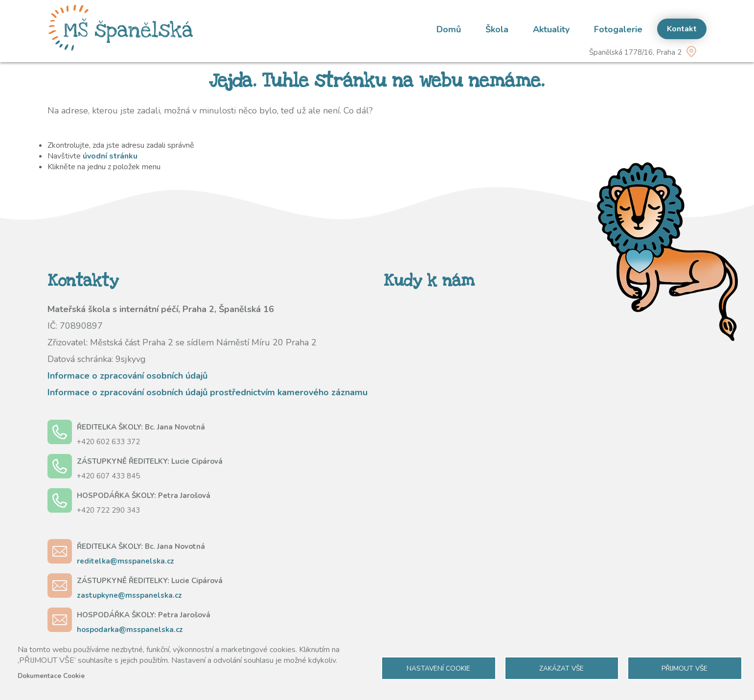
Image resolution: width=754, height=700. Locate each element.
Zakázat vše (561, 668)
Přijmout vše (685, 668)
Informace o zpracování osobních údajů (127, 376)
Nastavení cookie (438, 668)
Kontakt (682, 29)
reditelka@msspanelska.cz (126, 561)
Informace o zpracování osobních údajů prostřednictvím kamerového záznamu (207, 392)
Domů (449, 29)
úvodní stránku (110, 156)
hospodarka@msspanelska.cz (130, 630)
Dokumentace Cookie (51, 676)
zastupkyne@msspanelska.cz (129, 595)
